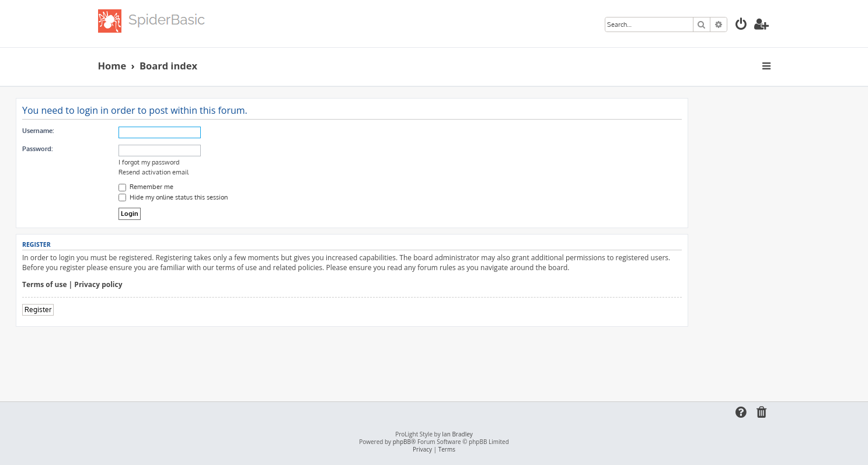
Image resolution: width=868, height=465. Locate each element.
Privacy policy (98, 285)
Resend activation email (154, 172)
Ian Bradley (457, 434)
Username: (38, 131)
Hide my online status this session (173, 197)
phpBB (402, 442)
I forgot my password (149, 162)
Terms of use (45, 285)
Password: (37, 149)
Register (38, 310)
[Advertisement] (352, 359)
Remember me (146, 187)
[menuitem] (741, 25)
